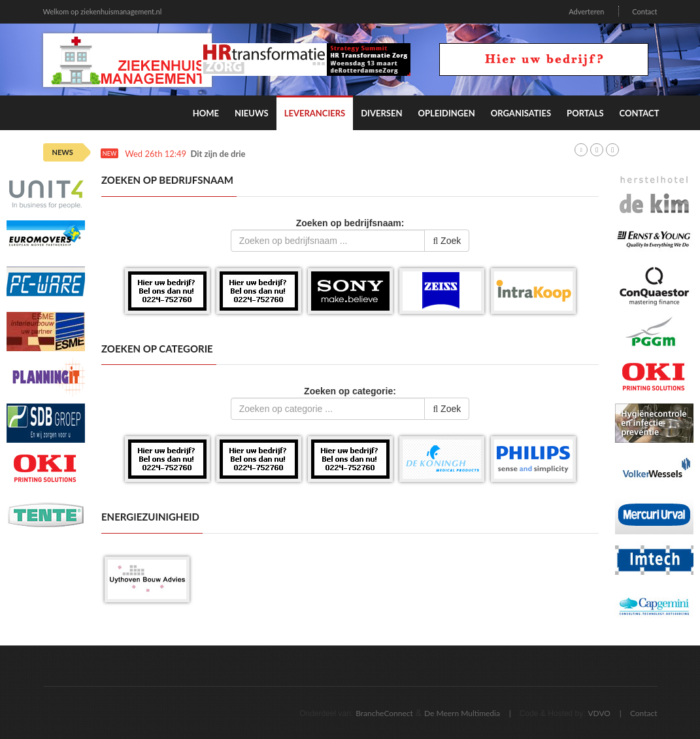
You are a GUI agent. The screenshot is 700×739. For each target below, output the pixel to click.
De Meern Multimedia (462, 713)
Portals (585, 113)
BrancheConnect (384, 713)
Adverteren (586, 11)
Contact (644, 11)
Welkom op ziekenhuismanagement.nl (103, 11)
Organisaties (521, 113)
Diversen (381, 113)
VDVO (599, 713)
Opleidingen (446, 113)
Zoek (447, 241)
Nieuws (252, 113)
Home (206, 113)
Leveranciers (315, 113)
